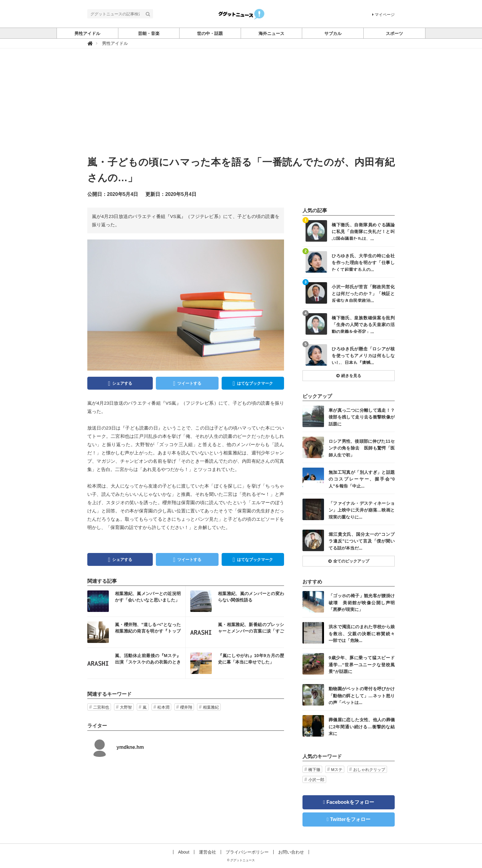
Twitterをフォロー (350, 819)
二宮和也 (101, 707)
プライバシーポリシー (247, 852)
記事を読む (136, 601)
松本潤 (163, 707)
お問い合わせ (291, 852)
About (184, 852)
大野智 (126, 707)
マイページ (383, 15)
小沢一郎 (316, 780)
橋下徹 (314, 770)
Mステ (337, 770)
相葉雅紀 (211, 707)
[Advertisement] (241, 108)
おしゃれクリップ (369, 770)
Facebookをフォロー (350, 802)
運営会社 (207, 852)
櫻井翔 (186, 707)
